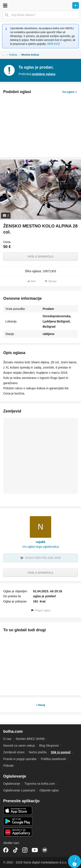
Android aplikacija (18, 821)
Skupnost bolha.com (45, 850)
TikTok (15, 850)
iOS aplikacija (18, 810)
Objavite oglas (49, 790)
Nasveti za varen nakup (19, 746)
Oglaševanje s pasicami (19, 790)
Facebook (6, 850)
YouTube (35, 850)
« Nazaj (40, 705)
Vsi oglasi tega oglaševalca (40, 547)
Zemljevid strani (14, 752)
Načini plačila (38, 752)
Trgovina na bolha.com (40, 784)
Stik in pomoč (61, 752)
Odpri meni (5, 5)
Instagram (25, 850)
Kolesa (13, 55)
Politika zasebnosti (53, 759)
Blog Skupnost (49, 746)
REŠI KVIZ (54, 44)
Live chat (75, 862)
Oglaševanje (12, 784)
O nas (7, 739)
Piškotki (8, 766)
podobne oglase (44, 74)
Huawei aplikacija (18, 832)
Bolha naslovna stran (40, 5)
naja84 (41, 542)
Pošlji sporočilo (40, 257)
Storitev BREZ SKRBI (30, 739)
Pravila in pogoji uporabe (20, 759)
